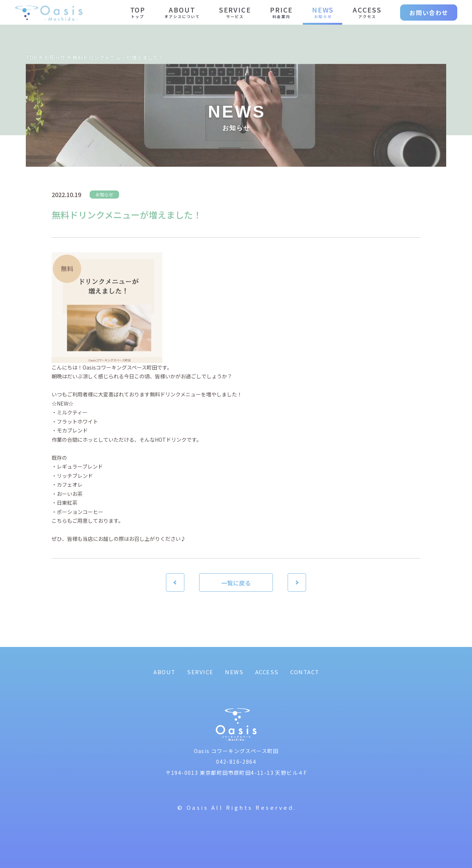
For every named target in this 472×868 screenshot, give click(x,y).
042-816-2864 (236, 762)
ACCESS (267, 672)
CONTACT (305, 672)
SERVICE (200, 672)
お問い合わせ (429, 13)
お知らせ (104, 194)
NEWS (234, 672)
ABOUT (164, 672)
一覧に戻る (236, 583)
